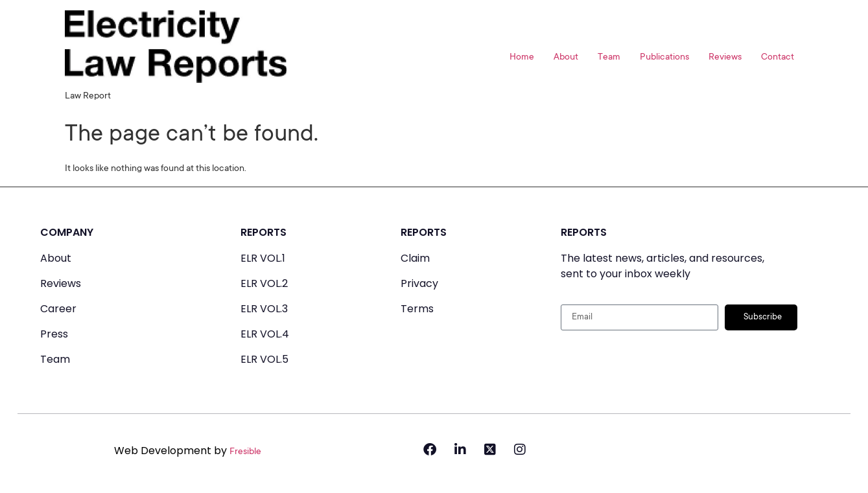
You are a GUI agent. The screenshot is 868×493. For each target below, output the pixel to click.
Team (609, 58)
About (566, 58)
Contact (778, 58)
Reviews (725, 58)
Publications (664, 58)
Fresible (245, 452)
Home (522, 58)
